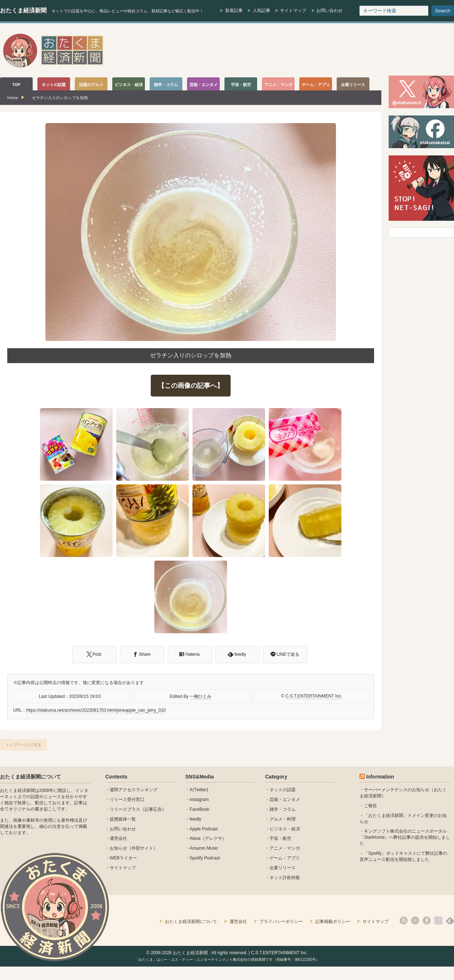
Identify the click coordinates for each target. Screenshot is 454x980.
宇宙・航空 (280, 838)
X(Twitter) (199, 790)
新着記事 (234, 11)
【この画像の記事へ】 (191, 386)
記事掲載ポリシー (333, 922)
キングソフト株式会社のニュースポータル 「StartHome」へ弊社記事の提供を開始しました (405, 837)
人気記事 (262, 11)
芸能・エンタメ (285, 800)
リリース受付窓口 (127, 800)
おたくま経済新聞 (23, 10)
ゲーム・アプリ (285, 858)
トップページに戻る (23, 745)
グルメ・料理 (283, 819)
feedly (195, 819)
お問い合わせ (329, 11)
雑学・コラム (283, 809)
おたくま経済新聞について (31, 777)
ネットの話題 (283, 790)
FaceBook (199, 809)
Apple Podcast (204, 829)
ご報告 (370, 806)
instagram (199, 800)
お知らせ (118, 848)
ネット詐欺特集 (285, 878)
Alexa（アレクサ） (208, 838)
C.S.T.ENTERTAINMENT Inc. (314, 696)
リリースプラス (125, 809)
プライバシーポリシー (281, 922)
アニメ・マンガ (285, 848)
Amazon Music (204, 848)
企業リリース (283, 868)
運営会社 (118, 838)
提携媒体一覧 (123, 819)
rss (404, 920)
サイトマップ (293, 11)
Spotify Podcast (205, 858)
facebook (427, 920)
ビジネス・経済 (285, 829)
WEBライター (123, 858)
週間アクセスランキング (134, 790)
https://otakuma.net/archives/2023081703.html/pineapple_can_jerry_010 (96, 710)
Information (380, 777)
